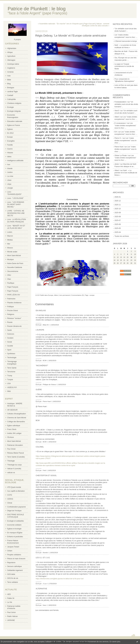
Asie (9, 76)
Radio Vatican (12, 616)
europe (92, 295)
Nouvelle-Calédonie (15, 267)
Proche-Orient (13, 311)
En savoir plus (115, 642)
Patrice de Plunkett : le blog (37, 9)
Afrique (10, 52)
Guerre (10, 149)
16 (131, 257)
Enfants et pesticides (15, 537)
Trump (10, 376)
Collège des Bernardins (16, 422)
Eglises (10, 129)
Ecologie (10, 107)
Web (9, 391)
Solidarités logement (15, 570)
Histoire (10, 153)
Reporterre (11, 563)
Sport (9, 350)
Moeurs (10, 248)
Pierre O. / (118, 138)
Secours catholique (14, 566)
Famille (10, 145)
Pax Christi (11, 449)
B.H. (116, 132)
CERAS (10, 499)
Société (10, 346)
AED (9, 594)
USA (9, 384)
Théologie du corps (14, 465)
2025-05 (118, 228)
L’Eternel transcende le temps (126, 41)
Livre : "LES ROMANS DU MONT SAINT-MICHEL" (16, 205)
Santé (9, 330)
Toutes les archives (122, 236)
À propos (17, 40)
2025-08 (118, 217)
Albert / (117, 117)
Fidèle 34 (11, 598)
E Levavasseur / (121, 123)
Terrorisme (11, 372)
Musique (10, 259)
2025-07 (118, 220)
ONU (9, 275)
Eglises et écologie (14, 529)
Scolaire (10, 338)
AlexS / (117, 111)
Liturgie (10, 188)
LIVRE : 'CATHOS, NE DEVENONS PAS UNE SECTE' (16, 213)
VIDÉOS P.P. (12, 387)
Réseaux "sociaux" (14, 318)
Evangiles (11, 141)
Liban (9, 180)
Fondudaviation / (121, 102)
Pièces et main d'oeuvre (16, 559)
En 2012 (10, 133)
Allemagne (11, 60)
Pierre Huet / (119, 147)
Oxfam (10, 551)
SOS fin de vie (13, 578)
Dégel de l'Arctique (14, 511)
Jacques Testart (13, 547)
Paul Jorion (11, 612)
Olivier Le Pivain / (121, 155)
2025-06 (118, 224)
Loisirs (10, 232)
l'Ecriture (10, 437)
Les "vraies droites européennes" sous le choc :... (125, 126)
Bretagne (11, 88)
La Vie (10, 602)
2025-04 (118, 232)
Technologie (12, 358)
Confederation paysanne (17, 507)
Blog (9, 84)
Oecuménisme (13, 271)
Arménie (10, 72)
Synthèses (11, 354)
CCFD (10, 495)
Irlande (10, 168)
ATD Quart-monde (14, 487)
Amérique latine (13, 64)
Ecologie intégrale (14, 111)
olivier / (117, 164)
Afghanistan (12, 48)
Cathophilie (11, 99)
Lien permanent (65, 295)
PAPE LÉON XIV (14, 295)
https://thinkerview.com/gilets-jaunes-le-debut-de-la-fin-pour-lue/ (60, 579)
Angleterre (11, 68)
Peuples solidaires (14, 555)
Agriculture (11, 56)
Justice (10, 172)
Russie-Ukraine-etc (14, 326)
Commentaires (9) (78, 295)
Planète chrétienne (14, 303)
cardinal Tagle (12, 92)
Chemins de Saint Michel (17, 418)
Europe (10, 137)
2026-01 (118, 197)
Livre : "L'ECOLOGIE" (15, 198)
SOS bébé (11, 574)
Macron (10, 236)
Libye (9, 184)
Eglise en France (14, 125)
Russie (10, 322)
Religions (11, 314)
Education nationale (15, 121)
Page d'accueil (89, 24)
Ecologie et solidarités (16, 521)
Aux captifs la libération (16, 491)
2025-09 (118, 213)
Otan (9, 279)
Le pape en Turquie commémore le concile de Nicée (124, 66)
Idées (9, 157)
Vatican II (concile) (14, 469)
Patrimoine (11, 299)
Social (10, 342)
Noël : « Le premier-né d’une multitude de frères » (126, 173)
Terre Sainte (12, 368)
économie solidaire (14, 525)
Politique (10, 307)
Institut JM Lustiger (14, 433)
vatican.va (11, 473)
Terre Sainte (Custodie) (16, 457)
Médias (10, 240)
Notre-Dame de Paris (15, 263)
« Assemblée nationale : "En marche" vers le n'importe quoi (60, 24)
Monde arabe (12, 252)
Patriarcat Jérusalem (15, 445)
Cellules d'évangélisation (17, 414)
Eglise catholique (14, 426)
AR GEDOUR (12, 410)
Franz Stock (12, 429)
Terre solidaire (13, 582)
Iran (9, 165)
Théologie (11, 461)
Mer (9, 244)
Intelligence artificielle (15, 161)
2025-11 (118, 205)
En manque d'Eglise (15, 533)
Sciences (11, 334)
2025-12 (118, 201)
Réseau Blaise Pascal (16, 453)
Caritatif (10, 95)
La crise (10, 176)
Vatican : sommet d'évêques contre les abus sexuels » (96, 25)
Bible (9, 80)
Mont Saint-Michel (14, 256)
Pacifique (11, 283)
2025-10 (118, 209)
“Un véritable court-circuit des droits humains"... (126, 104)
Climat (10, 503)
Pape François (13, 287)
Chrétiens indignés (14, 103)
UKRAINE (11, 620)
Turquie (10, 380)
